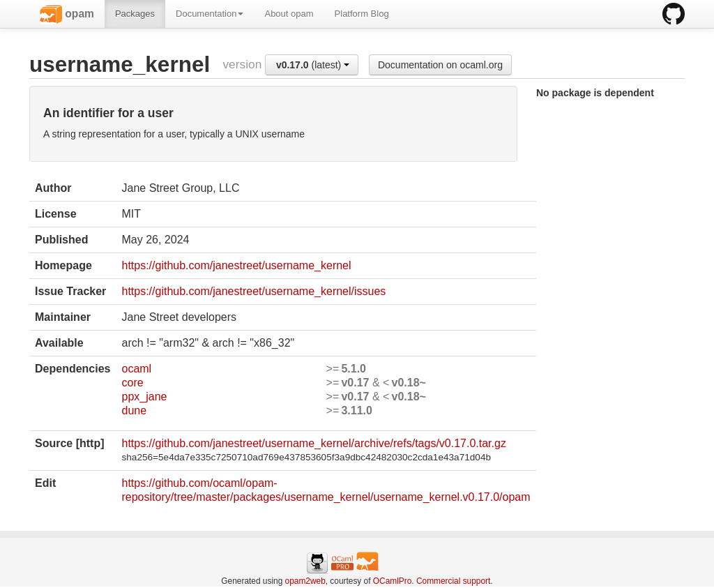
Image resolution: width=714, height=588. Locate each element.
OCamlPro (393, 581)
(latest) (313, 65)
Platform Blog (362, 14)
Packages (135, 14)
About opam (289, 14)
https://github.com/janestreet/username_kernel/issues (253, 291)
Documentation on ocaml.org (440, 65)
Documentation (210, 14)
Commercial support (453, 581)
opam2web (305, 581)
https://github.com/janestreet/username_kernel (236, 265)
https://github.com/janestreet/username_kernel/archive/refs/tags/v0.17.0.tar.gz (313, 443)
